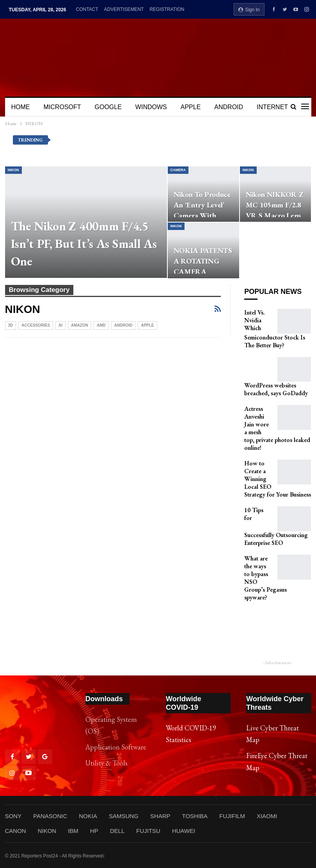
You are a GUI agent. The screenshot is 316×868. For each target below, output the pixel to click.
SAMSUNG (124, 816)
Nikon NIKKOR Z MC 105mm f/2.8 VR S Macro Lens (274, 205)
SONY (13, 816)
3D (11, 325)
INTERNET (272, 107)
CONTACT (87, 9)
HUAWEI (184, 831)
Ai (60, 325)
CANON (16, 831)
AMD (101, 325)
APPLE (191, 107)
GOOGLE (108, 107)
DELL (117, 831)
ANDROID (229, 107)
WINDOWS (151, 107)
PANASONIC (50, 816)
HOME (21, 107)
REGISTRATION (167, 9)
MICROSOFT (62, 107)
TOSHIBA (195, 816)
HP (94, 831)
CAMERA (178, 170)
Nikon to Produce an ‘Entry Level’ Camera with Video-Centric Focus (202, 215)
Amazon (80, 325)
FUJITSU (148, 831)
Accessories (36, 325)
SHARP (160, 816)
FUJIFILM (232, 816)
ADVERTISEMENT (124, 9)
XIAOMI (267, 816)
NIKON (13, 170)
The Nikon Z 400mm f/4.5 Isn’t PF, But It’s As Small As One (84, 244)
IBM (73, 831)
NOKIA (88, 816)
